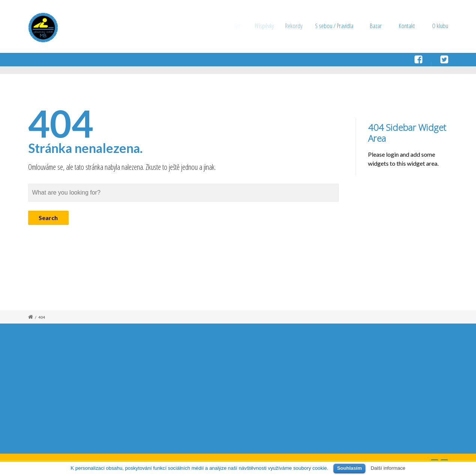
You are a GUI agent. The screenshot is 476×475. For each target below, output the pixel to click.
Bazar (377, 26)
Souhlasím (350, 468)
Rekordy (299, 26)
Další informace (388, 468)
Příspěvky (268, 26)
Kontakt (407, 26)
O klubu (440, 26)
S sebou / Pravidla (339, 26)
